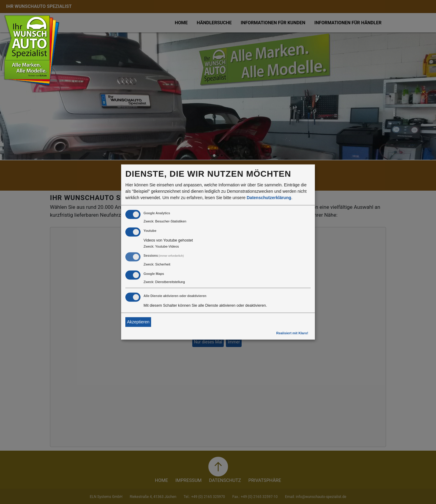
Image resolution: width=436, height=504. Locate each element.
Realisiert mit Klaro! (292, 333)
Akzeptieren (138, 322)
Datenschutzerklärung (269, 197)
